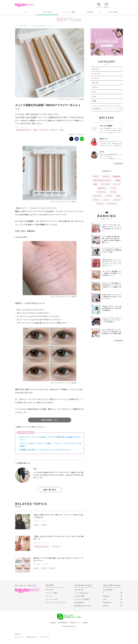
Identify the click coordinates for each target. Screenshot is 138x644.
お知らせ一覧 (79, 590)
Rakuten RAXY (25, 5)
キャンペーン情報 (69, 12)
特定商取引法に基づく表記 (83, 606)
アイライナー (54, 130)
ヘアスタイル (102, 192)
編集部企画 (117, 176)
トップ (26, 12)
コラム (94, 96)
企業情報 (53, 623)
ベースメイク (96, 74)
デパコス (96, 200)
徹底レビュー (102, 188)
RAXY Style (47, 12)
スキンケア (95, 69)
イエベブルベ (97, 196)
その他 (94, 101)
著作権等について (75, 623)
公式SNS (90, 12)
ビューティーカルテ (52, 599)
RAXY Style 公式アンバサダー (23, 130)
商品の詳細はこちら (50, 420)
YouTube (106, 606)
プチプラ (113, 192)
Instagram (106, 596)
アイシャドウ (56, 547)
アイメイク (24, 127)
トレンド (44, 568)
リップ (113, 188)
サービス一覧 (19, 637)
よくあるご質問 (112, 12)
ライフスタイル (112, 204)
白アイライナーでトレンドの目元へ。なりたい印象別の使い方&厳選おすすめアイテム (50, 438)
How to (36, 525)
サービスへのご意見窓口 (82, 599)
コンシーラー (43, 130)
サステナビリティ (45, 637)
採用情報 (85, 623)
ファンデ (106, 200)
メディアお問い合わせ (81, 593)
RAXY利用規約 (79, 602)
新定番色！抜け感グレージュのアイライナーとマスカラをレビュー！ (46, 450)
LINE (105, 599)
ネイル (94, 92)
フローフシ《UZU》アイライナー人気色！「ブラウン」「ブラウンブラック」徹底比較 (50, 445)
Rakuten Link (107, 602)
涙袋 (62, 130)
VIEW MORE (118, 164)
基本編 (118, 180)
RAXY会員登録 (108, 590)
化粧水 (118, 196)
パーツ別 (44, 525)
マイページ (49, 596)
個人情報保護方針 (63, 623)
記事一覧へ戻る (50, 490)
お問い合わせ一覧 (31, 637)
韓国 (35, 130)
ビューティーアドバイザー (54, 602)
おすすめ (106, 176)
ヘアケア (95, 87)
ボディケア (95, 83)
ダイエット (117, 200)
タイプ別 (52, 568)
